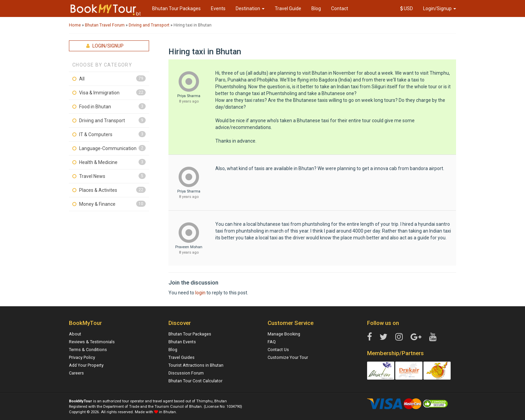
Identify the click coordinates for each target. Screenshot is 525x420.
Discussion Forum (186, 373)
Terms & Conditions (88, 350)
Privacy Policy (82, 357)
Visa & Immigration (99, 93)
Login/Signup (440, 8)
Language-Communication (108, 148)
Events (218, 8)
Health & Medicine (98, 162)
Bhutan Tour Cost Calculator (195, 381)
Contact (340, 8)
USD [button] (406, 8)
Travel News (92, 176)
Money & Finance (97, 204)
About (75, 334)
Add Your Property (86, 365)
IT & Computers (96, 134)
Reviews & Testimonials (92, 342)
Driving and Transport (102, 121)
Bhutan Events (182, 342)
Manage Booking (284, 334)
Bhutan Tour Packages (176, 8)
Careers (76, 373)
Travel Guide (288, 8)
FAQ (272, 342)
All (82, 79)
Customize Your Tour (288, 357)
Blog (316, 8)
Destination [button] (250, 8)
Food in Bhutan (95, 107)
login (200, 293)
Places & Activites (98, 190)
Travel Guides (182, 357)
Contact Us (278, 350)
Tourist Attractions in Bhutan (196, 365)
